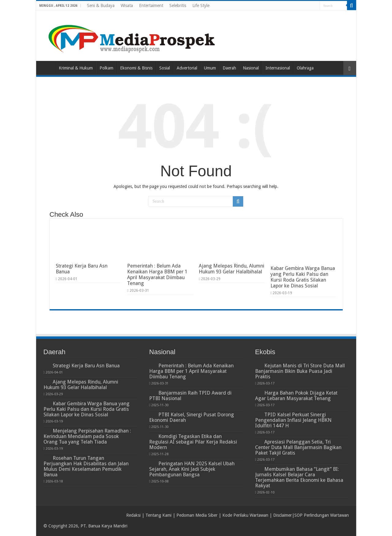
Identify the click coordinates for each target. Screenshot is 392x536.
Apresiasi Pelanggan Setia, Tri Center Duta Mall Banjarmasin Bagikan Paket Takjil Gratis (298, 447)
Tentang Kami (158, 515)
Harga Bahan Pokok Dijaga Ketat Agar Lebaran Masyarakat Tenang (296, 396)
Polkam (106, 68)
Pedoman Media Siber (197, 515)
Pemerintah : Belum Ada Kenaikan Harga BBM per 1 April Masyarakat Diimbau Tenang (157, 275)
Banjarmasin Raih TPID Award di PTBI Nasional (190, 396)
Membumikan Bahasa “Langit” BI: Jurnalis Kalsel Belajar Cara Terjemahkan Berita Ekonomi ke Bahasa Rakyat (299, 477)
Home (47, 67)
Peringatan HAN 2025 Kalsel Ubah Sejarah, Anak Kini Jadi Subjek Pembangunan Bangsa (192, 469)
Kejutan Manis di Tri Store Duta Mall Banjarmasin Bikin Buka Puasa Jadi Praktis (300, 371)
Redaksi (133, 515)
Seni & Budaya (101, 6)
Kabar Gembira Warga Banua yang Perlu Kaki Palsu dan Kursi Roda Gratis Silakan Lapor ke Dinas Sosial (303, 277)
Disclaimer (283, 515)
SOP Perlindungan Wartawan (322, 515)
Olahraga (305, 68)
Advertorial (187, 68)
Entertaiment (151, 6)
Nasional (251, 68)
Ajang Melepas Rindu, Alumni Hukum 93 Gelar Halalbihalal (232, 269)
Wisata (127, 6)
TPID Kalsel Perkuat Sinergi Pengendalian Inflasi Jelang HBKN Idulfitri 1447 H (293, 420)
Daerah (229, 68)
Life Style (201, 6)
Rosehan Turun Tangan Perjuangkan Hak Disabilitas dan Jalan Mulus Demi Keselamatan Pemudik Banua (86, 466)
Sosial (165, 68)
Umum (210, 68)
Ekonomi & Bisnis (136, 68)
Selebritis (178, 6)
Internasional (278, 68)
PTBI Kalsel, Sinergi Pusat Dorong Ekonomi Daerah (192, 417)
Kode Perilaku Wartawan (245, 515)
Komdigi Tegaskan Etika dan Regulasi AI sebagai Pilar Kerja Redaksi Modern (193, 442)
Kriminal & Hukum (76, 68)
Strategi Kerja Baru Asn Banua (86, 366)
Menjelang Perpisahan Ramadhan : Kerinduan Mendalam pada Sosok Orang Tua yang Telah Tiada (87, 436)
